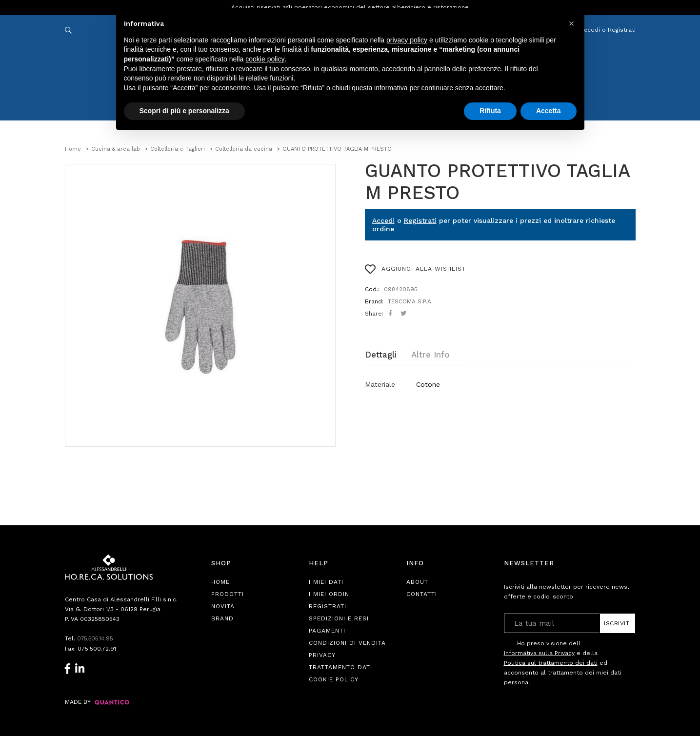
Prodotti (228, 594)
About (417, 582)
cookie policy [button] (265, 59)
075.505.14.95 (96, 638)
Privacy (322, 655)
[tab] (388, 355)
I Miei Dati (326, 582)
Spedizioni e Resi (339, 618)
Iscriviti (618, 623)
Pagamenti (327, 631)
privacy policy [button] (407, 40)
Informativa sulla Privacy (539, 653)
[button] (572, 23)
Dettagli (381, 355)
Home (220, 582)
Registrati (420, 220)
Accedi (383, 220)
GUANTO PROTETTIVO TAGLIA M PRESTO (497, 182)
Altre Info (430, 355)
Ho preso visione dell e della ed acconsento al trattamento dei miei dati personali (563, 663)
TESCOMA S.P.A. (410, 301)
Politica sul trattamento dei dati (551, 663)
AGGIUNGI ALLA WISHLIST (415, 269)
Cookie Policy (334, 679)
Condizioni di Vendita (347, 643)
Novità (223, 606)
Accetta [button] (549, 111)
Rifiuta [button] (490, 111)
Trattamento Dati (340, 667)
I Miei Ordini (330, 594)
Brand (222, 618)
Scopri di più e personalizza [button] (184, 111)
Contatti (422, 594)
